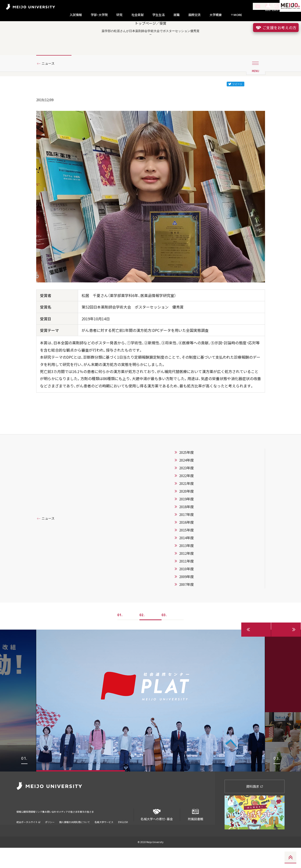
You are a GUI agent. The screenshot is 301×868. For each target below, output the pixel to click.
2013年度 (186, 566)
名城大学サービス (104, 836)
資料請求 (255, 807)
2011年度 (186, 581)
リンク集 (55, 829)
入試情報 (76, 15)
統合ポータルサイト (28, 836)
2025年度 (186, 473)
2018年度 (186, 527)
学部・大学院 (99, 15)
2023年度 (186, 488)
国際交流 (194, 15)
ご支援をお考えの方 (276, 28)
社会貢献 (138, 15)
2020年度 (186, 511)
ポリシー (50, 836)
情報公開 (23, 829)
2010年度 (186, 589)
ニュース (50, 83)
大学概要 (216, 15)
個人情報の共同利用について (75, 836)
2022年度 (186, 496)
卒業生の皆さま (125, 829)
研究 (119, 15)
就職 (177, 15)
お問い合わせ (74, 829)
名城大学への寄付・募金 (157, 833)
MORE (236, 15)
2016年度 (186, 542)
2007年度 (186, 605)
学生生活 (158, 15)
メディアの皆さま (99, 829)
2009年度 (186, 597)
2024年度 (186, 480)
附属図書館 (195, 833)
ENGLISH (123, 836)
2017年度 (186, 535)
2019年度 (186, 519)
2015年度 (186, 550)
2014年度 (186, 558)
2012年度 (186, 574)
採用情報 (39, 829)
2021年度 (186, 504)
